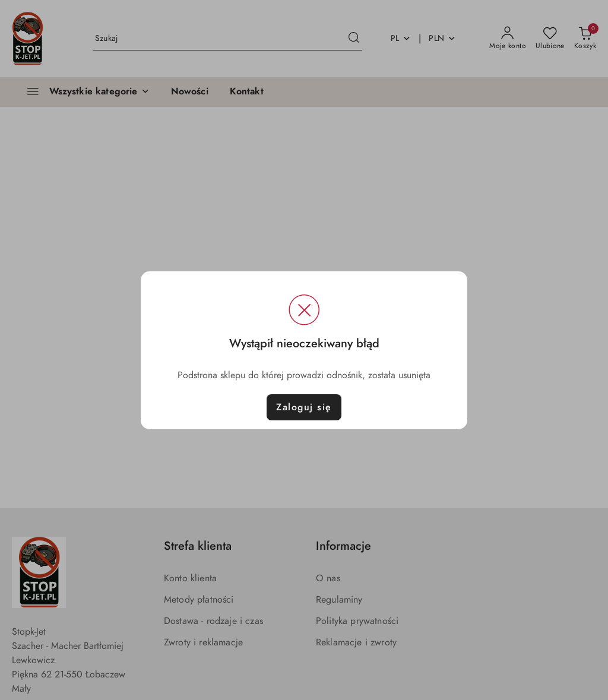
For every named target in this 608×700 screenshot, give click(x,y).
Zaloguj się (304, 407)
